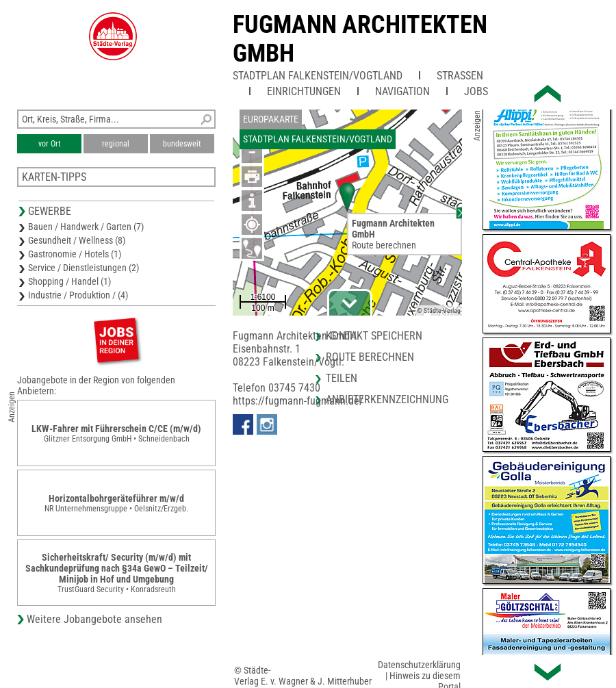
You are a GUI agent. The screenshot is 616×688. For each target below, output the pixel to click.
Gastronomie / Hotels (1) (75, 254)
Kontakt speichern (374, 336)
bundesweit (182, 144)
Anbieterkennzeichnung (387, 399)
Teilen (342, 378)
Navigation (402, 91)
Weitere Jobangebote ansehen (94, 619)
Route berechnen (384, 245)
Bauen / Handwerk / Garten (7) (86, 227)
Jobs (476, 91)
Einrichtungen (304, 91)
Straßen (460, 76)
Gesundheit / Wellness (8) (77, 240)
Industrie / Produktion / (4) (78, 295)
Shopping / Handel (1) (69, 281)
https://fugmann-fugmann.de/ (298, 401)
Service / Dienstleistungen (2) (84, 268)
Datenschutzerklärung (419, 665)
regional (116, 144)
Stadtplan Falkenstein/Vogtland (318, 76)
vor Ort (50, 144)
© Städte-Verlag (439, 310)
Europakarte (271, 119)
